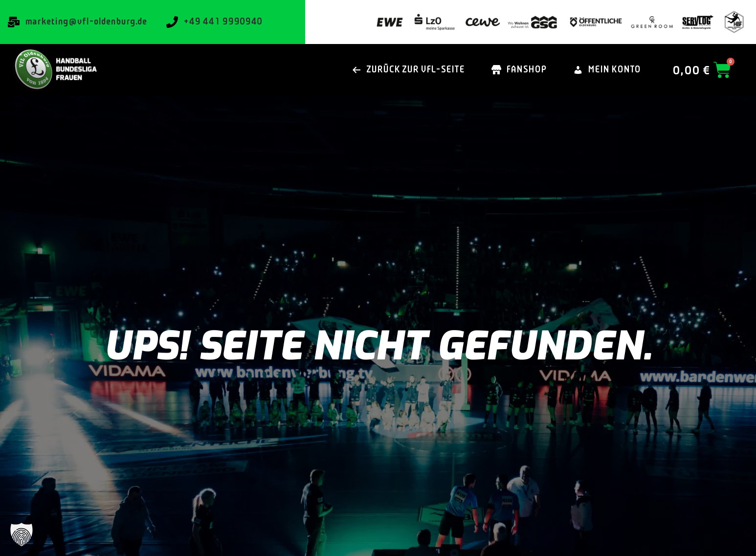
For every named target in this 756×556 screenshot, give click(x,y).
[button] (22, 534)
